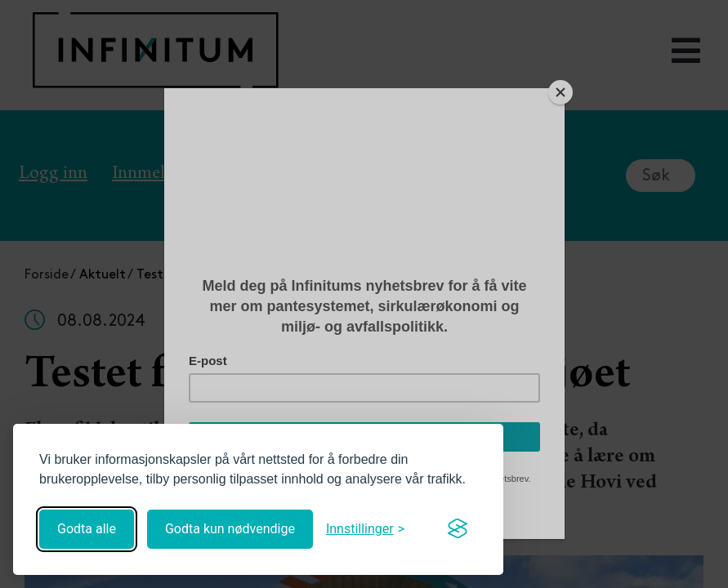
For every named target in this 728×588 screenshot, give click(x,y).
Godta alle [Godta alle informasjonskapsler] (87, 529)
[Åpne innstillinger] (365, 529)
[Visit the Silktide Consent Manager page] (458, 529)
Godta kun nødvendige (230, 529)
